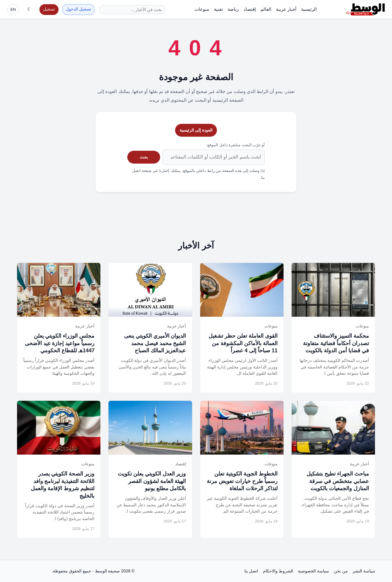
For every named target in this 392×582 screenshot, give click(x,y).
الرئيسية (309, 9)
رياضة (233, 9)
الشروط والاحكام (278, 571)
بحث (144, 157)
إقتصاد (250, 9)
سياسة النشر (364, 571)
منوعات (202, 9)
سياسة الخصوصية (313, 571)
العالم (266, 9)
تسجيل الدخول (78, 9)
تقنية (218, 9)
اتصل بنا (251, 571)
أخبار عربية (286, 9)
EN (13, 9)
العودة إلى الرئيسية (196, 130)
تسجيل (49, 9)
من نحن (341, 571)
